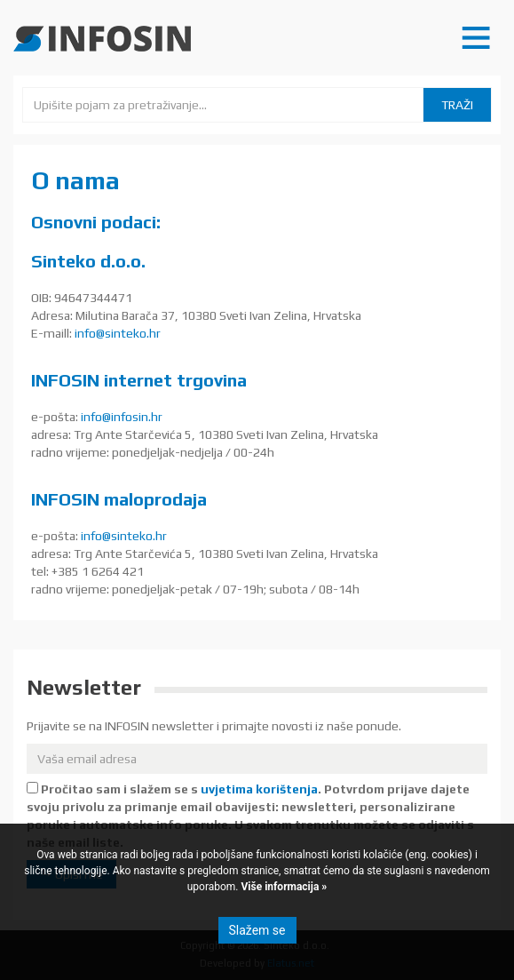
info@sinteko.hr (118, 333)
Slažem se (257, 930)
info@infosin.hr (122, 417)
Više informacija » (283, 887)
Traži (457, 105)
